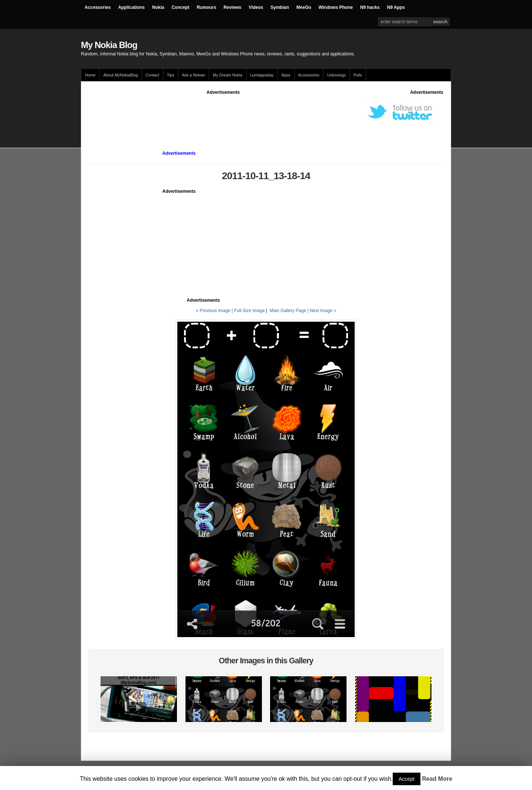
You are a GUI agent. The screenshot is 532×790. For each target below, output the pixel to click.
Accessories (98, 7)
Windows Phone (336, 7)
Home (90, 75)
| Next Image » (322, 311)
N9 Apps (396, 7)
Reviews (232, 7)
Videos (256, 7)
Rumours (206, 7)
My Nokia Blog (109, 45)
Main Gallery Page (288, 311)
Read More (437, 779)
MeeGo (304, 7)
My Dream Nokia (227, 75)
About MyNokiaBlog (120, 75)
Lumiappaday (262, 75)
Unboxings (336, 75)
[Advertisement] (223, 112)
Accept (407, 779)
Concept (180, 7)
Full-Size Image (249, 311)
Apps (286, 75)
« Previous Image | (215, 311)
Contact (152, 75)
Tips (171, 75)
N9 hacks (370, 7)
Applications (132, 7)
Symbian (280, 7)
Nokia (158, 7)
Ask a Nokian (194, 75)
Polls (358, 75)
